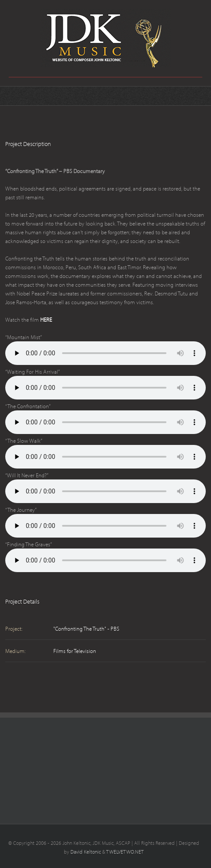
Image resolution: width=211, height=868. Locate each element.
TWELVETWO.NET (125, 852)
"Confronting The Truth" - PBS (86, 628)
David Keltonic (86, 852)
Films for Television (75, 651)
